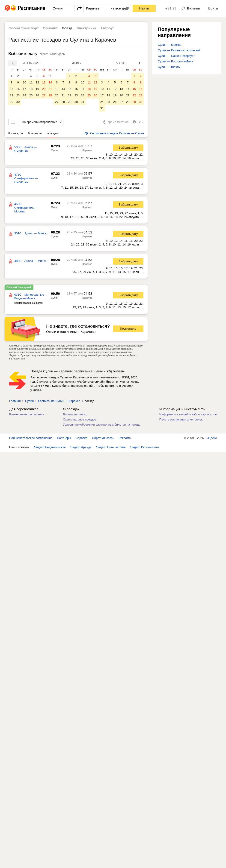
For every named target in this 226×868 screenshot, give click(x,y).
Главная (15, 401)
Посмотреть (128, 329)
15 (12, 89)
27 (44, 95)
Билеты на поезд (75, 414)
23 (18, 95)
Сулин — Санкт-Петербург (176, 56)
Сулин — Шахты (169, 67)
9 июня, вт (35, 133)
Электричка (86, 28)
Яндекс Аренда (81, 447)
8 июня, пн (16, 133)
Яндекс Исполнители (145, 447)
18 (31, 89)
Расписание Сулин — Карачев (59, 401)
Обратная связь (103, 438)
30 (18, 102)
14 (50, 82)
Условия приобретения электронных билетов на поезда (102, 425)
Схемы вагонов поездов (80, 419)
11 (31, 82)
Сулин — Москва (169, 45)
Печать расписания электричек (181, 419)
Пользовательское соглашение (31, 438)
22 (12, 95)
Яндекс (212, 438)
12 (37, 82)
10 (24, 82)
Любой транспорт (24, 28)
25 (31, 95)
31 (83, 102)
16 (18, 89)
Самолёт (50, 28)
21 (50, 89)
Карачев (87, 150)
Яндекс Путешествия (111, 447)
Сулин (55, 150)
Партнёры (64, 438)
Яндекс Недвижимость (50, 447)
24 (24, 95)
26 (37, 95)
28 (50, 95)
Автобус (107, 28)
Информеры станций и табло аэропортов (188, 414)
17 (24, 89)
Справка (82, 438)
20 (44, 89)
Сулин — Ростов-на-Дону (175, 61)
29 (12, 102)
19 (37, 89)
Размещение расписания (27, 414)
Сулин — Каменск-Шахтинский (179, 50)
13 (44, 82)
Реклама (125, 438)
